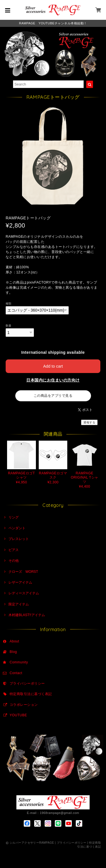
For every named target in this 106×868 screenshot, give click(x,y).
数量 (9, 326)
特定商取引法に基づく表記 (31, 694)
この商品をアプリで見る (53, 396)
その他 (14, 561)
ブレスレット (19, 539)
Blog (13, 652)
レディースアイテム (24, 593)
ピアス (14, 550)
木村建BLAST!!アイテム (27, 615)
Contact (16, 673)
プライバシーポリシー (27, 683)
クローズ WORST (23, 572)
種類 (9, 304)
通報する (89, 422)
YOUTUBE (18, 715)
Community (19, 662)
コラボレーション (24, 705)
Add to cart (53, 366)
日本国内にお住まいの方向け (53, 380)
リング (14, 517)
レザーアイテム (20, 582)
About (14, 641)
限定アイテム (19, 604)
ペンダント (17, 528)
